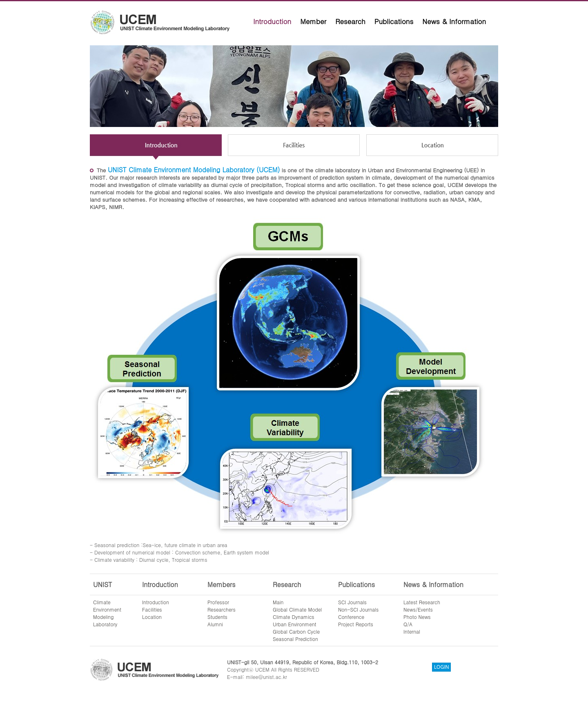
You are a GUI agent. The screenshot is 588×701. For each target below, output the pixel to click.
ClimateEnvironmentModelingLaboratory (107, 613)
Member (313, 21)
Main (278, 602)
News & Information (454, 21)
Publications (394, 21)
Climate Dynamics (294, 617)
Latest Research (422, 602)
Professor (218, 602)
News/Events (418, 609)
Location (152, 617)
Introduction (272, 21)
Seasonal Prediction (295, 639)
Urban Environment (295, 624)
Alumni (215, 624)
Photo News (417, 617)
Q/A (408, 624)
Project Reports (356, 624)
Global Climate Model (297, 609)
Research (350, 21)
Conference (351, 617)
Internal (412, 631)
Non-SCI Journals (358, 609)
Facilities (152, 609)
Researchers (222, 609)
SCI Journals (352, 602)
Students (217, 617)
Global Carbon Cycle (296, 631)
